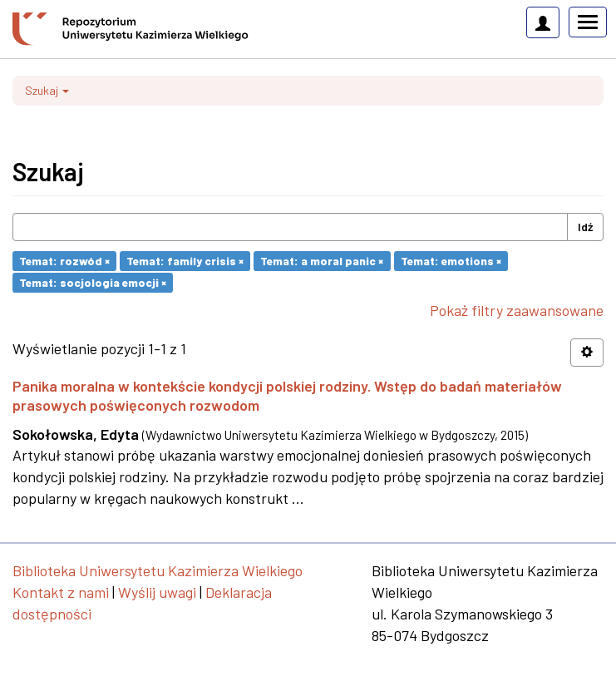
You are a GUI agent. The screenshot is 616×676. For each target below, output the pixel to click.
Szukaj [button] (47, 90)
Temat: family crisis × (185, 261)
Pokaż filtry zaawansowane (517, 310)
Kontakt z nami (61, 592)
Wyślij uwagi (157, 592)
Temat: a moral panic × (322, 261)
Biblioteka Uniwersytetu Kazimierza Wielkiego (158, 570)
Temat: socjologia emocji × (93, 282)
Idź (585, 227)
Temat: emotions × (451, 261)
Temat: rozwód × (64, 261)
